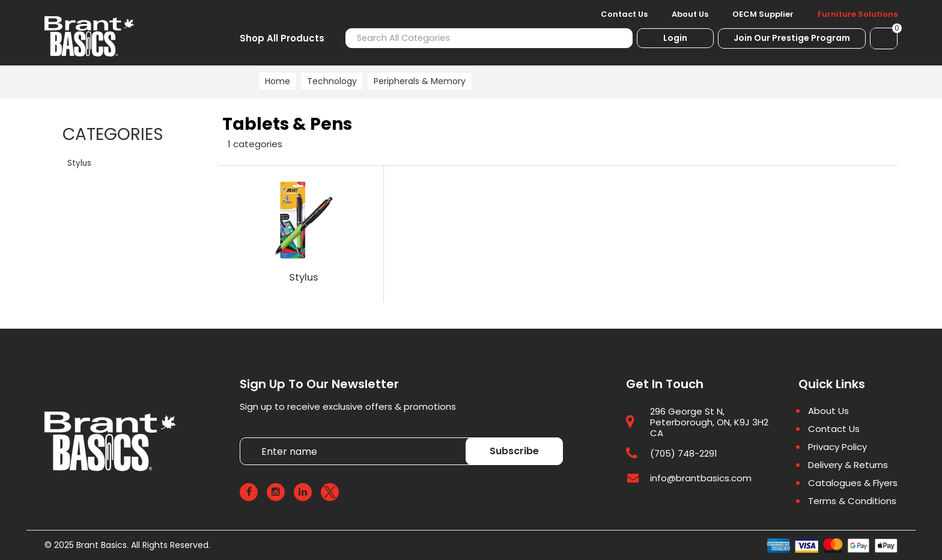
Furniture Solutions (858, 14)
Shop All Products (282, 38)
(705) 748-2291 (684, 454)
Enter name (243, 438)
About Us (690, 14)
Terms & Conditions (852, 501)
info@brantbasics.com (701, 479)
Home (278, 81)
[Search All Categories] (489, 38)
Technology (332, 81)
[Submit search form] (617, 38)
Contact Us (624, 14)
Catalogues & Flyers (853, 483)
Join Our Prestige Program (792, 38)
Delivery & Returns (848, 465)
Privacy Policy (837, 447)
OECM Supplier (763, 14)
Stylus (79, 163)
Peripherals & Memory (420, 81)
